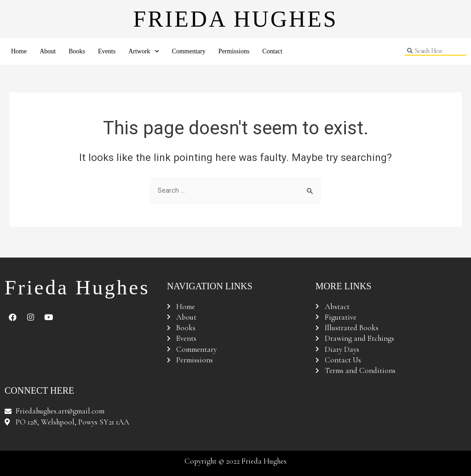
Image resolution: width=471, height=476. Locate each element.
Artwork (144, 52)
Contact (272, 51)
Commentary (189, 51)
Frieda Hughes (235, 19)
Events (107, 51)
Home (19, 51)
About (48, 51)
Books (77, 51)
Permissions (234, 51)
